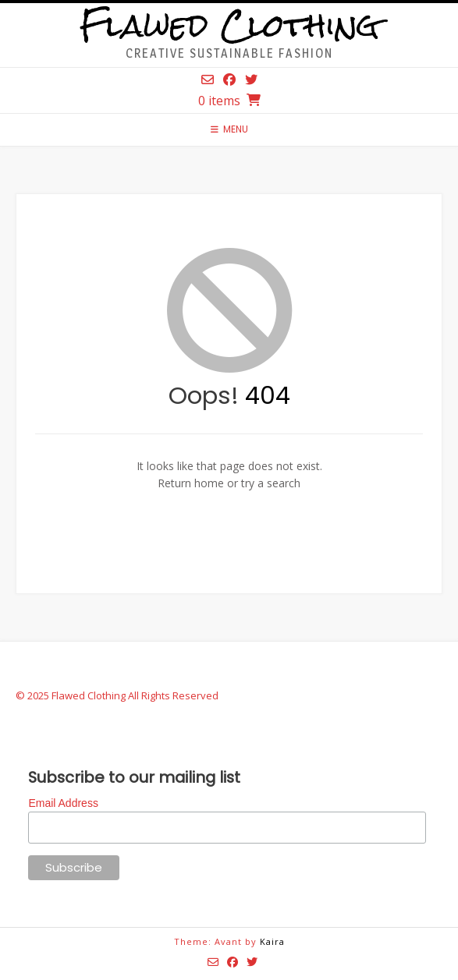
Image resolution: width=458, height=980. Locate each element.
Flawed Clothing (229, 26)
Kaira (272, 941)
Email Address (63, 803)
